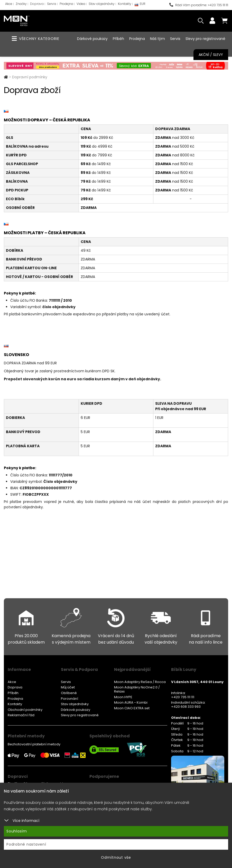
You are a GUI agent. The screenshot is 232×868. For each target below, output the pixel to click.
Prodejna (66, 4)
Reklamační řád (21, 715)
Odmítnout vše (116, 857)
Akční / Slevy (211, 55)
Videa (81, 4)
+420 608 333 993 (186, 707)
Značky (21, 4)
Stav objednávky (102, 4)
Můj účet (68, 687)
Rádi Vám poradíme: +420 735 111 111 (199, 5)
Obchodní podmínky (25, 710)
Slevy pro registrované (205, 39)
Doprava (37, 4)
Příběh (118, 39)
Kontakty (125, 4)
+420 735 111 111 (183, 697)
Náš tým (157, 39)
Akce (9, 4)
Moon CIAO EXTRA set (132, 708)
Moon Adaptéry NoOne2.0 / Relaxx (137, 689)
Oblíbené (69, 693)
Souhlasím (17, 831)
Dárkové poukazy (92, 39)
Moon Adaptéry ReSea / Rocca (140, 682)
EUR (140, 5)
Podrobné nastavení (26, 844)
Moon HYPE (123, 697)
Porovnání (69, 699)
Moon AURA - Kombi (131, 702)
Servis (52, 4)
